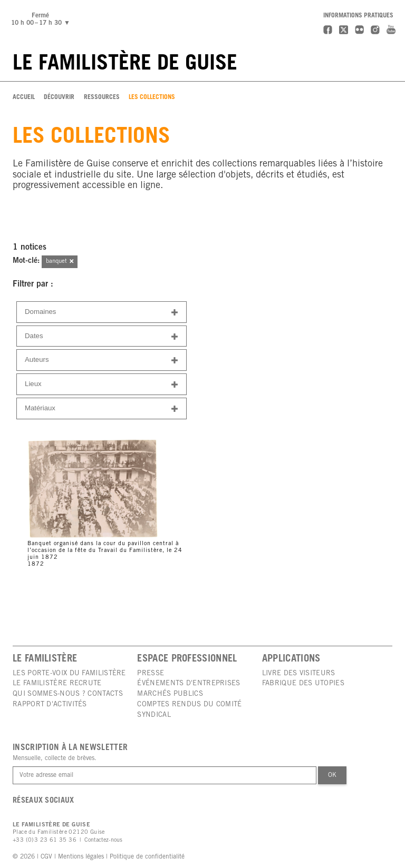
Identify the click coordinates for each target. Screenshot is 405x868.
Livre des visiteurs (299, 674)
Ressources (102, 97)
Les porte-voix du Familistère (69, 674)
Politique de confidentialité (147, 857)
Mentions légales (81, 857)
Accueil (24, 97)
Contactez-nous (103, 840)
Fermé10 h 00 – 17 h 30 (42, 19)
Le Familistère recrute (57, 684)
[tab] (102, 312)
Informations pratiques (358, 16)
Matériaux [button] (102, 409)
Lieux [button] (102, 385)
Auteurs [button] (102, 361)
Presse (151, 674)
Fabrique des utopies (303, 684)
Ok (332, 775)
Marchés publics (170, 694)
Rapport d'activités (50, 705)
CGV (46, 857)
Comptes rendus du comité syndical (189, 710)
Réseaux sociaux (44, 801)
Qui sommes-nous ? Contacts (68, 694)
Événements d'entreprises (189, 684)
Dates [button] (102, 337)
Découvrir (59, 97)
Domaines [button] (102, 313)
